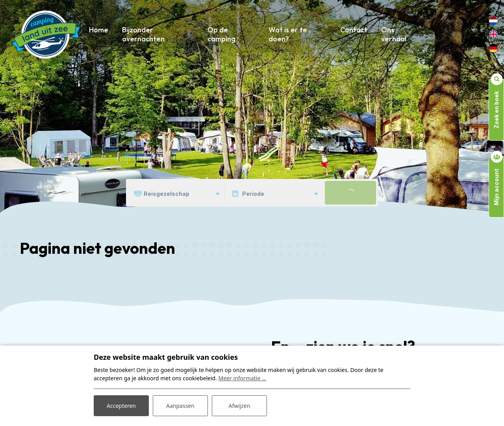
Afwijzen (239, 406)
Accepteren (121, 406)
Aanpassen (180, 406)
